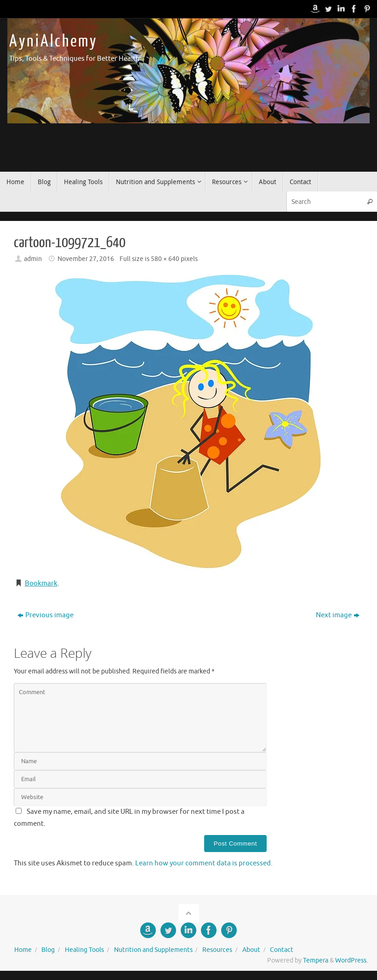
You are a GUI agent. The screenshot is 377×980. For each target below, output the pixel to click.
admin (33, 259)
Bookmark (41, 583)
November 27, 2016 (86, 259)
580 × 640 (165, 259)
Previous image (46, 615)
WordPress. (351, 960)
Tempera (316, 960)
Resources (217, 950)
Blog (48, 950)
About (251, 950)
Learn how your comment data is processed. (204, 863)
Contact (282, 950)
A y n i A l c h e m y (52, 41)
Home (23, 950)
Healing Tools (84, 950)
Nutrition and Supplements (153, 950)
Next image (338, 615)
